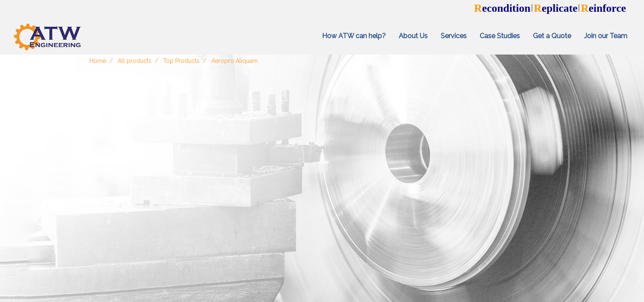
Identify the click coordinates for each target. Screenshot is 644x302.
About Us (413, 36)
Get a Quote (552, 36)
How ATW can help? (354, 36)
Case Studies (500, 36)
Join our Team (606, 36)
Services (454, 36)
